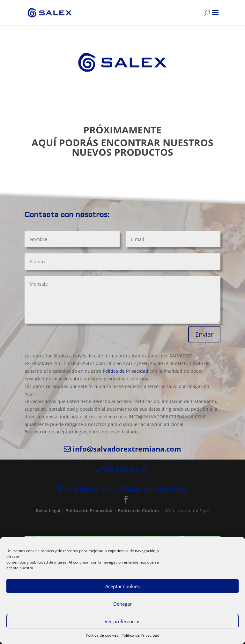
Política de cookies (102, 635)
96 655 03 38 (127, 469)
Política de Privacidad (140, 635)
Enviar (204, 334)
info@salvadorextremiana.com (127, 449)
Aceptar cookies (122, 586)
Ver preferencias (122, 621)
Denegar (122, 604)
